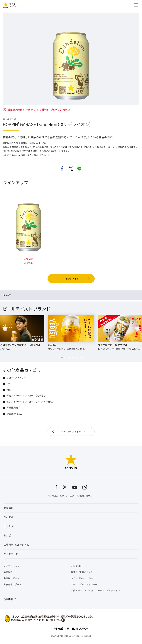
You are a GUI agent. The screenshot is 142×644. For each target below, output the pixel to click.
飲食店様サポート (13, 584)
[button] (59, 357)
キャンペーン (11, 554)
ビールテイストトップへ (73, 431)
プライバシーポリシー (82, 578)
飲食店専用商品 (15, 414)
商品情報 (9, 508)
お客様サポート (11, 578)
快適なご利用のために (82, 572)
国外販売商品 (13, 408)
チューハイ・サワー (16, 378)
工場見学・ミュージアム (16, 545)
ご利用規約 (77, 566)
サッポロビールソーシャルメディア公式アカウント (71, 496)
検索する (129, 5)
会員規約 (8, 572)
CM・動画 (9, 517)
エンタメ (9, 526)
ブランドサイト (71, 279)
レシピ (7, 535)
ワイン (10, 384)
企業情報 (8, 599)
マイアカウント (11, 566)
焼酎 (9, 390)
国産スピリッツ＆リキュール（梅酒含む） (27, 396)
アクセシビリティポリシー (84, 584)
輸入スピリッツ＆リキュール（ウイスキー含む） (30, 402)
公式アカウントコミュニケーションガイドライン (95, 590)
